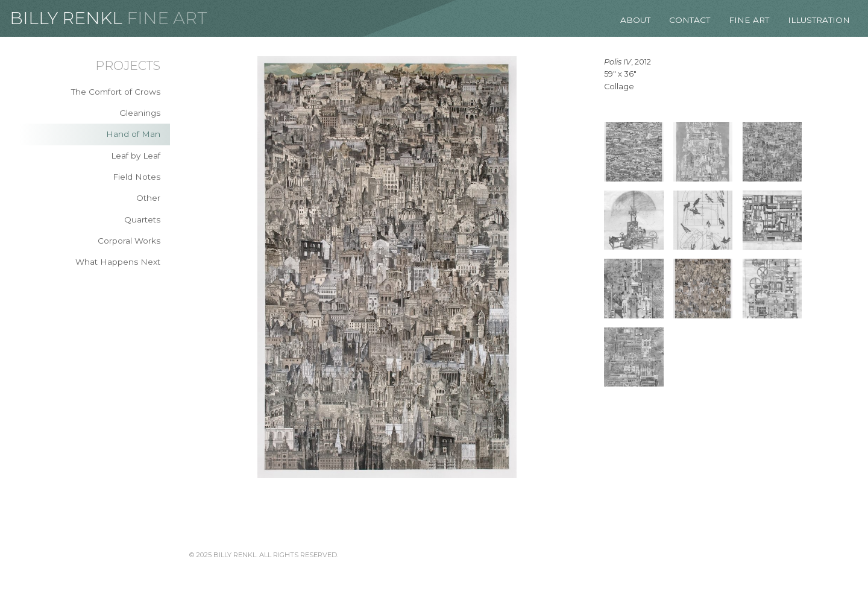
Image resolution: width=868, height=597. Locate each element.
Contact (690, 20)
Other (148, 198)
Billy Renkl (66, 18)
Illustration (819, 20)
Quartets (142, 220)
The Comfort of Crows (116, 92)
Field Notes (137, 177)
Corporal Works (129, 241)
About (635, 20)
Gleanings (140, 113)
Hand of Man (133, 134)
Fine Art (167, 18)
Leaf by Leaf (136, 156)
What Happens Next (118, 262)
